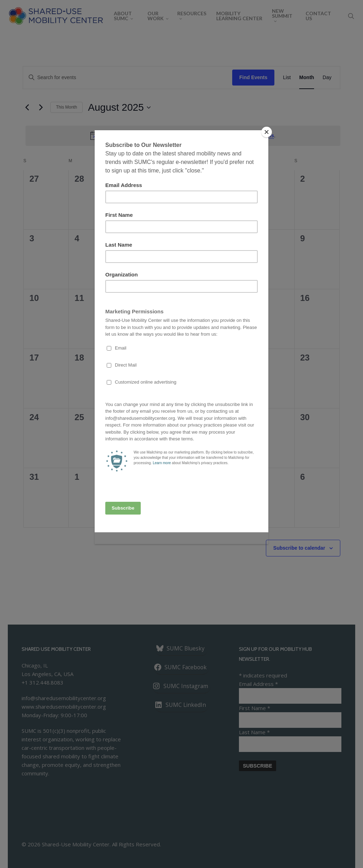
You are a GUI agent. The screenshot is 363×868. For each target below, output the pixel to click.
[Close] (267, 132)
